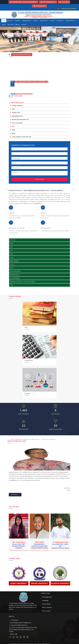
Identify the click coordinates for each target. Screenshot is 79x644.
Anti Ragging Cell (47, 597)
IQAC (13, 109)
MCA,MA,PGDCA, (39, 544)
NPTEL (12, 268)
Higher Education (14, 261)
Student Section (71, 21)
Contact (24, 24)
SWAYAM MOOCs (15, 275)
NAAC (4, 24)
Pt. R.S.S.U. (13, 240)
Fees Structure (46, 611)
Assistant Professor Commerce (19, 547)
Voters (11, 285)
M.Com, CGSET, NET (19, 544)
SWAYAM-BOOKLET (15, 271)
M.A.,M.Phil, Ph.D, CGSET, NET (60, 545)
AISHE (11, 243)
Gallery (18, 24)
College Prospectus (17, 106)
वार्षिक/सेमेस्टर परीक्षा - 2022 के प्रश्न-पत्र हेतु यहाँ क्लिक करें (23, 2)
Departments (44, 21)
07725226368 (14, 620)
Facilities (18, 21)
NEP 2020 (11, 24)
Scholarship (45, 600)
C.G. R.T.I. (12, 264)
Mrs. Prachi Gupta (19, 542)
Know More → (15, 495)
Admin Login (14, 634)
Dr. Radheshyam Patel (60, 542)
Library (36, 21)
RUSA (14, 133)
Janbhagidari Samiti (17, 116)
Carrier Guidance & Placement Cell (22, 137)
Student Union (16, 113)
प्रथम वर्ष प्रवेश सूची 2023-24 (48, 2)
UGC (13, 126)
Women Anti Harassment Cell (20, 119)
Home (4, 21)
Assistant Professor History (60, 548)
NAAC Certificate (47, 607)
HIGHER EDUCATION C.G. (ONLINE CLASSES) (22, 282)
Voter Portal (64, 2)
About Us (10, 21)
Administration (27, 21)
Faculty (53, 21)
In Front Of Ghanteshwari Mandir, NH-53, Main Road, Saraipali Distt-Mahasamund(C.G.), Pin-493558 (23, 629)
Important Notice (39, 6)
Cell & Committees (17, 123)
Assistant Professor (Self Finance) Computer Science (40, 547)
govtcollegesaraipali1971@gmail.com (21, 623)
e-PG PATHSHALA (15, 278)
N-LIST (12, 257)
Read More (38, 203)
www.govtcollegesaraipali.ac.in (19, 625)
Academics (60, 21)
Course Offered (46, 604)
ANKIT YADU (39, 542)
